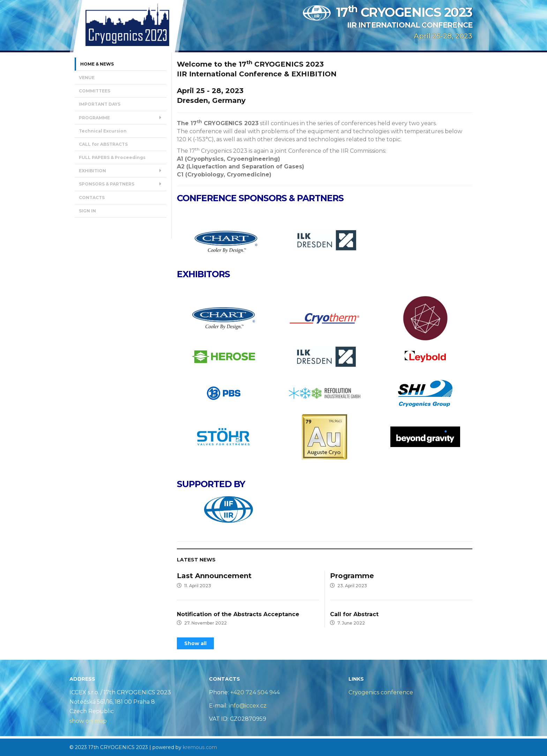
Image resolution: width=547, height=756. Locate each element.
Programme (352, 576)
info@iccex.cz (247, 705)
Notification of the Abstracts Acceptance (238, 614)
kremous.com (200, 747)
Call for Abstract (354, 614)
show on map (88, 721)
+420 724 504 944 (255, 692)
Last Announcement (214, 576)
